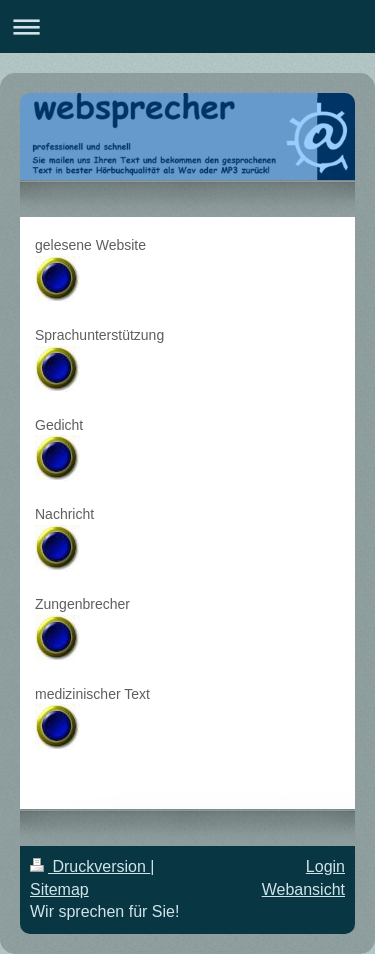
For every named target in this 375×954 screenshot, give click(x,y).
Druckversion (90, 866)
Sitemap (59, 889)
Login (325, 866)
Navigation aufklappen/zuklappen (187, 26)
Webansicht (303, 889)
